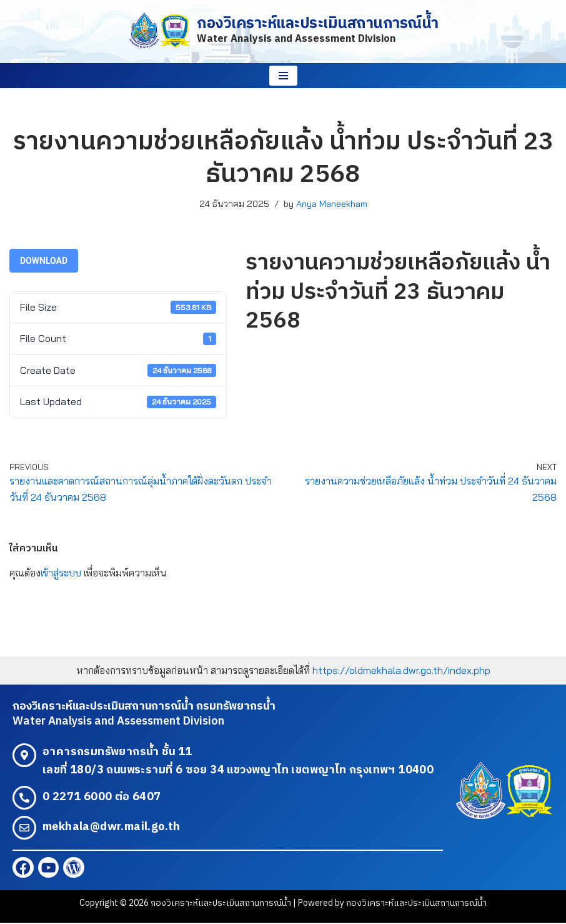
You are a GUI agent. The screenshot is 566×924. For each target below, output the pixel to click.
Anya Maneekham (332, 204)
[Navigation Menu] (283, 76)
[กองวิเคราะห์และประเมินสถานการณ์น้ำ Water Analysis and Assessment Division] (283, 32)
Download (44, 261)
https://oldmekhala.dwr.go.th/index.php (401, 670)
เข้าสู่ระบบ (61, 573)
